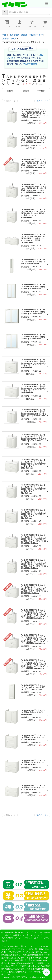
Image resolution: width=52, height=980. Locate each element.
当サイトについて (34, 935)
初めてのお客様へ (13, 935)
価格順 (10, 91)
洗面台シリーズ (9, 39)
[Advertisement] (26, 846)
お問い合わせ (30, 64)
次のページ (42, 101)
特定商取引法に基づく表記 (13, 932)
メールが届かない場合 (29, 938)
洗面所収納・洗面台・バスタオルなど (26, 35)
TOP (5, 35)
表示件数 (42, 91)
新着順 (26, 91)
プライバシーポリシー (40, 932)
